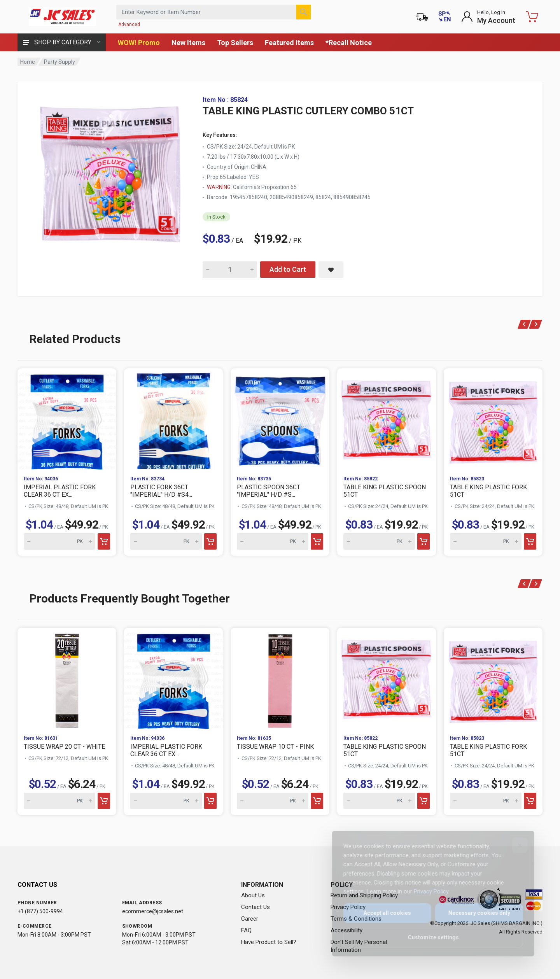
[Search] (303, 12)
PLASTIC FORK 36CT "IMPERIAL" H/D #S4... (161, 491)
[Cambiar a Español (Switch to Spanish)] (444, 17)
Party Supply (59, 62)
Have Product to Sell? (269, 942)
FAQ (246, 930)
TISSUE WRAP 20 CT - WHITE (64, 747)
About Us (253, 895)
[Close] (514, 845)
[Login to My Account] (488, 17)
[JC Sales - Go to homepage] (62, 17)
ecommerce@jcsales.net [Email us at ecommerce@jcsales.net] (153, 911)
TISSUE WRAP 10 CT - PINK (275, 747)
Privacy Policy (426, 891)
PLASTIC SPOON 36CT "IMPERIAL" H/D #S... (269, 491)
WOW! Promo (139, 43)
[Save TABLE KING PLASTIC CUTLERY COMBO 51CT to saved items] (331, 270)
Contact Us (255, 907)
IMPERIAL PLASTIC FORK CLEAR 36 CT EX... (60, 491)
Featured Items (289, 43)
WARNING (219, 187)
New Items (188, 43)
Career (250, 919)
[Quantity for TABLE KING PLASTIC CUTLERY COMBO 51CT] (230, 270)
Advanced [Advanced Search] (129, 25)
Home (28, 62)
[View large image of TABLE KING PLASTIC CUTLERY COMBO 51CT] (111, 174)
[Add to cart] (104, 541)
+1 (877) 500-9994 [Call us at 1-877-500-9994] (40, 911)
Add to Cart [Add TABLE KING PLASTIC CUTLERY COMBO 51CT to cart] (288, 269)
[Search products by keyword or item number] (213, 12)
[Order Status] (422, 17)
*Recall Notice (349, 43)
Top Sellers (235, 43)
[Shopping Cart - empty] (532, 17)
